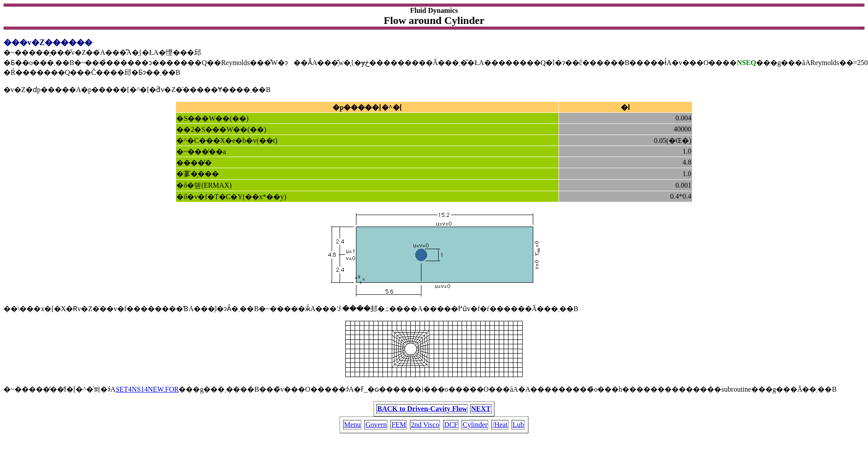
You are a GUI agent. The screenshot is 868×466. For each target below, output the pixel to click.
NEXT (481, 409)
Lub (518, 425)
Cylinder (475, 425)
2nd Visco (425, 425)
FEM (399, 425)
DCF (451, 425)
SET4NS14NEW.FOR (147, 389)
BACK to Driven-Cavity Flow (422, 409)
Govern (376, 425)
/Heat (500, 425)
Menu (352, 425)
